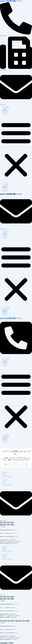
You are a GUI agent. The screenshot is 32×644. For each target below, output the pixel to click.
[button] (16, 149)
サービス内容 (6, 108)
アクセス (5, 114)
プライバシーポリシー (8, 477)
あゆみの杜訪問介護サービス (11, 1)
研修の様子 (5, 111)
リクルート (5, 113)
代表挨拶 (5, 109)
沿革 (4, 474)
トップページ (6, 106)
